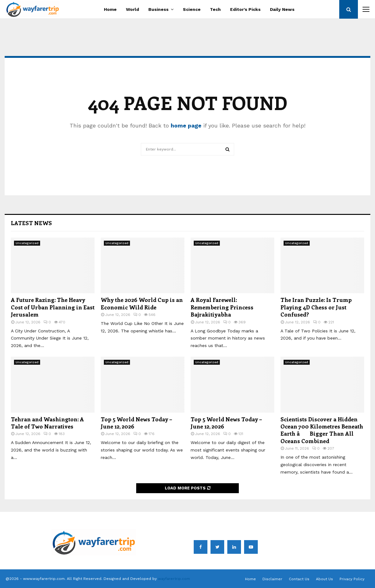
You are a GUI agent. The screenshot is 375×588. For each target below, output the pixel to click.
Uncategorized (27, 243)
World (132, 9)
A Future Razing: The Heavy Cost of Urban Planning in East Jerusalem (53, 307)
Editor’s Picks (245, 9)
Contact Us (299, 579)
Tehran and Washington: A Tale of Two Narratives (47, 423)
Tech (215, 9)
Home (110, 9)
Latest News (31, 223)
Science (192, 9)
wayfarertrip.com (174, 579)
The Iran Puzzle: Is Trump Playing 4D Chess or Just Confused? (316, 307)
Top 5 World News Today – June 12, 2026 (136, 423)
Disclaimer (272, 579)
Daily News (282, 9)
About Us (324, 579)
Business (158, 9)
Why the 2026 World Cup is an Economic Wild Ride (142, 303)
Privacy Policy (352, 579)
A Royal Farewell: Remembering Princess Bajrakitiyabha (222, 307)
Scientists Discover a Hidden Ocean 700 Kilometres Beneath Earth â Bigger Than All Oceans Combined (322, 430)
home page (186, 125)
